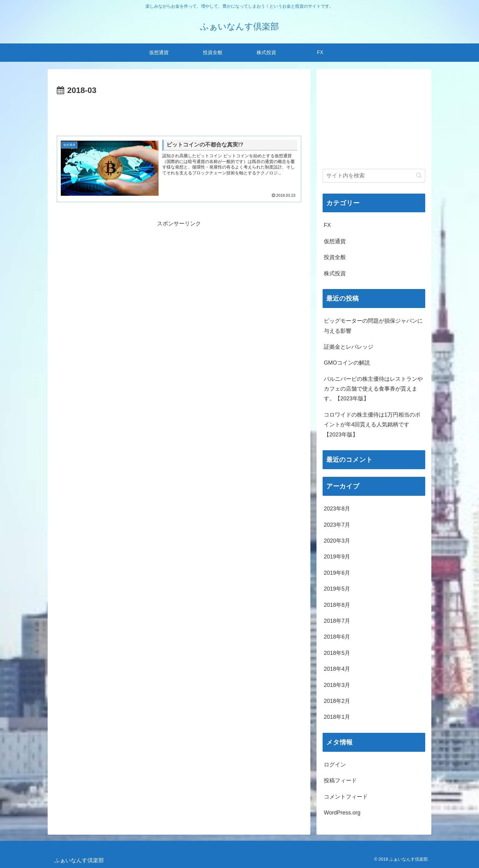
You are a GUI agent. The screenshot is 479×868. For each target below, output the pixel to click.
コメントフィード (346, 797)
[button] (419, 175)
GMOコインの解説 (347, 363)
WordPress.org (342, 813)
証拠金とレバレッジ (349, 347)
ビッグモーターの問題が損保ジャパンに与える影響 (373, 326)
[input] (374, 176)
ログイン (335, 765)
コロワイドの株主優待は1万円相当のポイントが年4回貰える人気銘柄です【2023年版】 (372, 425)
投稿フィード (340, 781)
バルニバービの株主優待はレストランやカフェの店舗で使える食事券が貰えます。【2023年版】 (373, 389)
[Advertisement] (179, 114)
